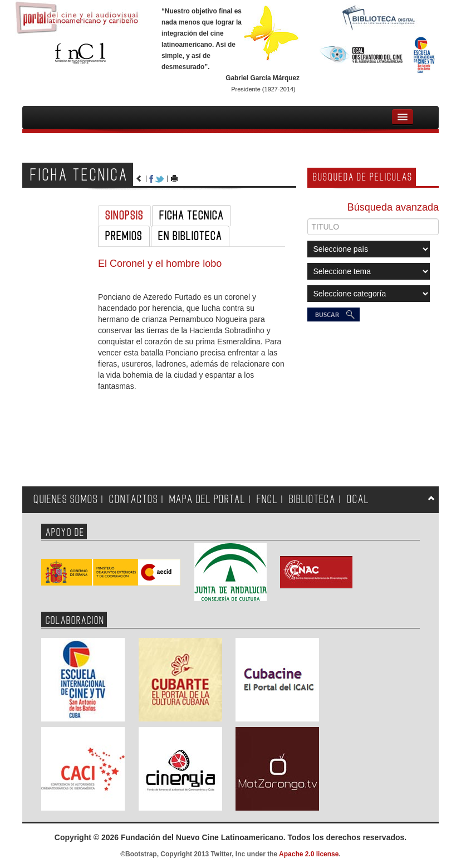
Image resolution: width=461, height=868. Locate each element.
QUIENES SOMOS (66, 499)
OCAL (358, 499)
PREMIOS (124, 236)
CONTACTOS (134, 499)
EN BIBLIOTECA (190, 236)
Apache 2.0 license (309, 854)
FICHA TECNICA (192, 216)
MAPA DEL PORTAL (207, 499)
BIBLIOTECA (312, 499)
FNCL (267, 499)
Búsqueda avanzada (393, 207)
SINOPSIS (124, 216)
